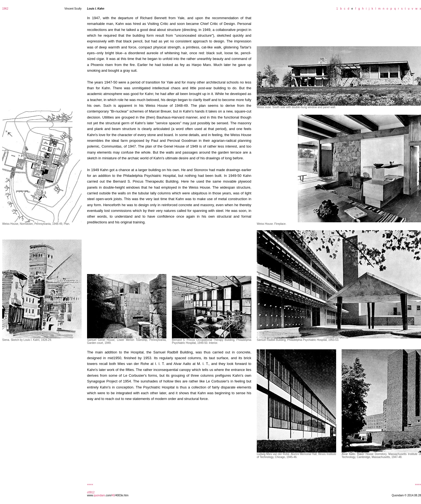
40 (113, 495)
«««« (90, 484)
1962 (5, 9)
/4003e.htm (122, 495)
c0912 (91, 492)
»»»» (418, 484)
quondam (99, 495)
